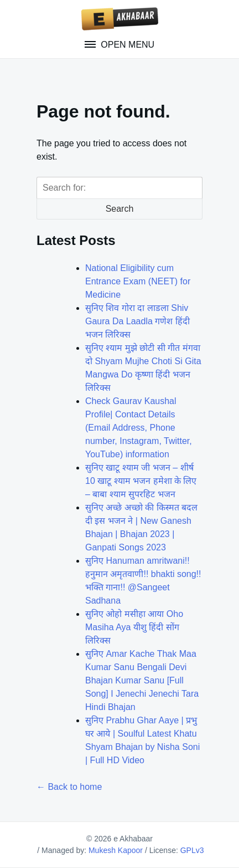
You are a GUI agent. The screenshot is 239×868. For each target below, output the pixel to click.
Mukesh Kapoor (116, 850)
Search (120, 209)
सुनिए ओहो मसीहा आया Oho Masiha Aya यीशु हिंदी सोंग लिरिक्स (134, 627)
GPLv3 (192, 850)
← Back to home (69, 787)
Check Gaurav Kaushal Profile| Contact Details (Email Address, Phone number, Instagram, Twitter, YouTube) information (139, 428)
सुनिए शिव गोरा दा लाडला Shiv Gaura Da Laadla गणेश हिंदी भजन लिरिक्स (137, 321)
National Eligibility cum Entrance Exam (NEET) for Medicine (138, 281)
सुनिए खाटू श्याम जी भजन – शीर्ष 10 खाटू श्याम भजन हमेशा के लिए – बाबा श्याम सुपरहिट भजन (141, 481)
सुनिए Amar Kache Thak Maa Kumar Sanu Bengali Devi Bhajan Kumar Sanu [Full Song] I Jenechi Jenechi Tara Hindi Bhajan (142, 680)
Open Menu (126, 45)
